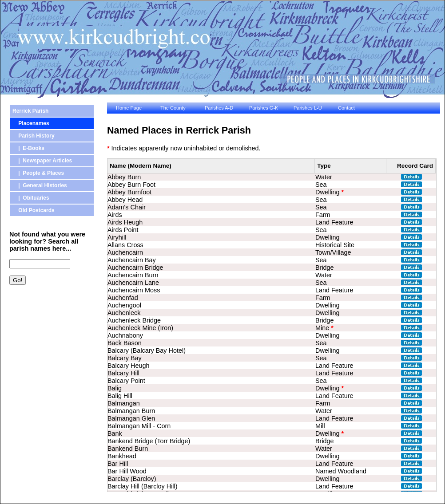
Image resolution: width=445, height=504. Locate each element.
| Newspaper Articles (42, 161)
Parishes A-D (219, 108)
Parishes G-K (264, 108)
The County (173, 108)
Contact (346, 108)
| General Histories (40, 185)
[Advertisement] (49, 339)
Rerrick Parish (30, 111)
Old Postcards (34, 210)
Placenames (31, 123)
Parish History (34, 136)
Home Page (129, 108)
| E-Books (28, 148)
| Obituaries (31, 198)
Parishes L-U (308, 108)
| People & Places (38, 173)
